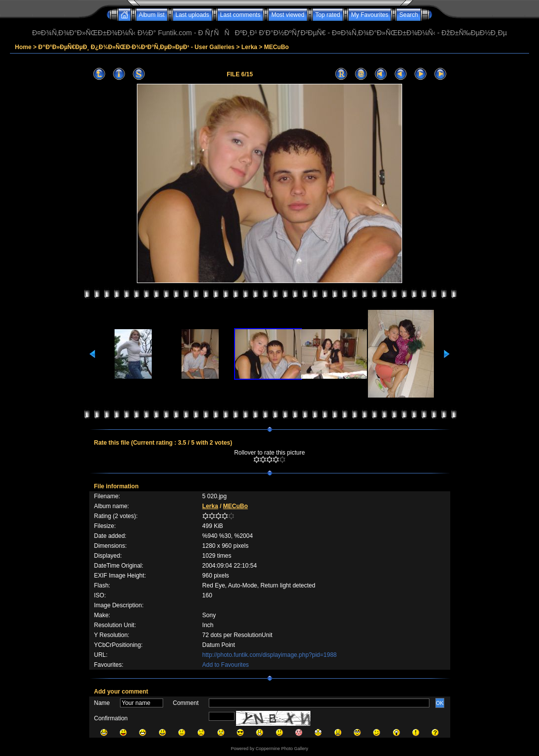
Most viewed (288, 15)
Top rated (328, 15)
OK (440, 703)
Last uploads (192, 15)
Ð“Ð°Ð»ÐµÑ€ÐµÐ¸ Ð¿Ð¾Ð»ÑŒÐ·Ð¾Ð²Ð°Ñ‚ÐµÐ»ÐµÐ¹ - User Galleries (136, 47)
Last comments (240, 15)
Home (23, 47)
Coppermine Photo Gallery (282, 749)
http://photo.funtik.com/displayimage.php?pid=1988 (269, 655)
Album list (152, 15)
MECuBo (276, 47)
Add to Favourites (226, 665)
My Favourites (370, 15)
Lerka (249, 47)
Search (409, 15)
